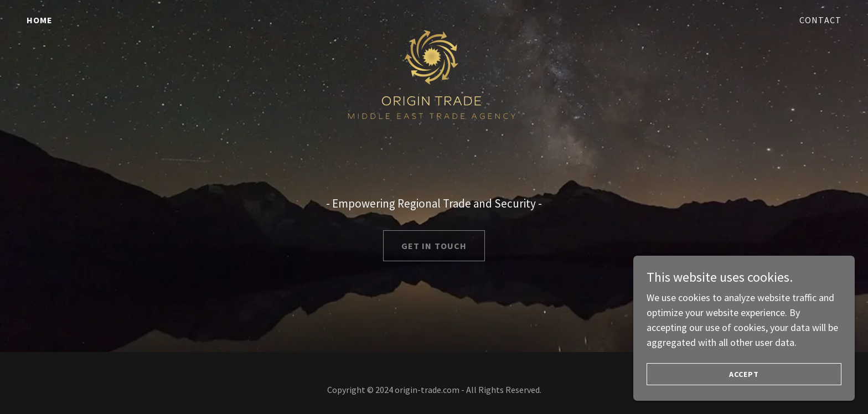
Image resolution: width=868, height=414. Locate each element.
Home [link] (40, 20)
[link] (434, 18)
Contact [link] (820, 20)
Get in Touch (434, 246)
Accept (744, 374)
